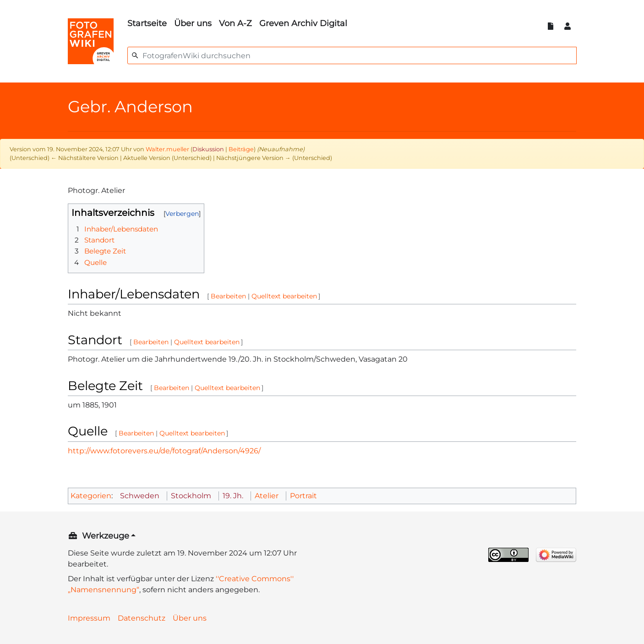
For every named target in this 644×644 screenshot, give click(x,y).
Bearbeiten (228, 296)
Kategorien (91, 496)
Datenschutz (142, 618)
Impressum (89, 618)
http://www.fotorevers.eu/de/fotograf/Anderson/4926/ (164, 451)
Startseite (147, 23)
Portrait (303, 496)
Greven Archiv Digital (303, 23)
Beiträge (241, 149)
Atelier (267, 496)
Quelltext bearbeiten (284, 296)
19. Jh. (233, 496)
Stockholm (191, 496)
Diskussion (208, 149)
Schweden (140, 496)
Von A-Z (235, 23)
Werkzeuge (106, 536)
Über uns (193, 23)
